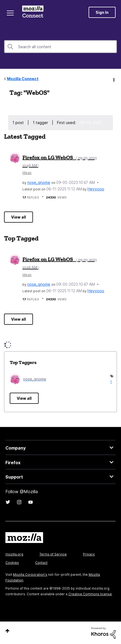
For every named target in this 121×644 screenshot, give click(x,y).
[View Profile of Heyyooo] (96, 189)
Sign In (102, 12)
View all (19, 217)
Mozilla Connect (33, 12)
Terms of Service (53, 554)
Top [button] (7, 631)
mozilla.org (14, 554)
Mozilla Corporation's (30, 575)
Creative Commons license (90, 594)
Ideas (27, 173)
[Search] (60, 47)
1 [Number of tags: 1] (111, 382)
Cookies (12, 563)
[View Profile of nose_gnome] (39, 182)
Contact (41, 563)
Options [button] (113, 79)
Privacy (89, 554)
